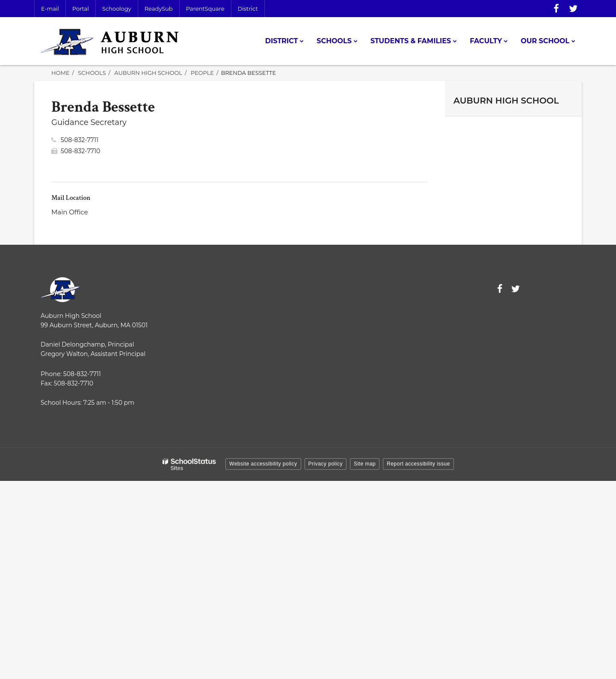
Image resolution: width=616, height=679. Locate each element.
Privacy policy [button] (326, 464)
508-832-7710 (80, 151)
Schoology (117, 9)
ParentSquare (205, 9)
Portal (81, 9)
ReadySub (159, 9)
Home (61, 73)
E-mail (50, 9)
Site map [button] (365, 464)
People (202, 73)
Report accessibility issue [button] (418, 464)
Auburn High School (148, 73)
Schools (92, 73)
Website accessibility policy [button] (263, 464)
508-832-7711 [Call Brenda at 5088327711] (80, 140)
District (248, 9)
